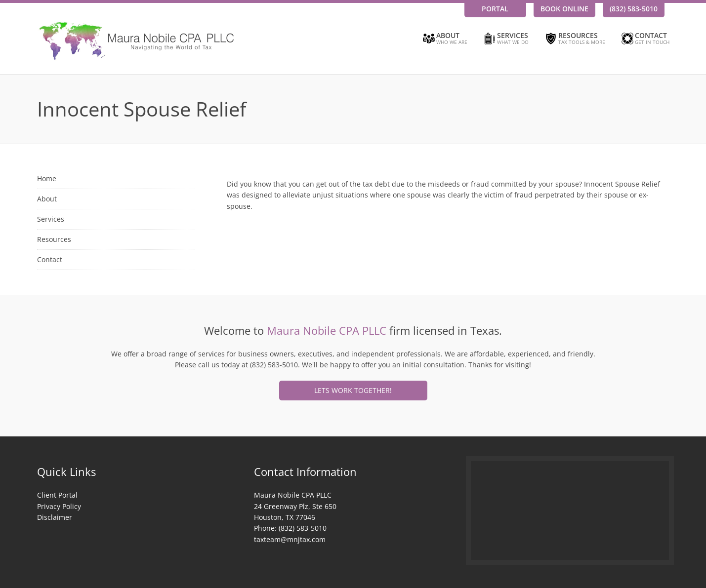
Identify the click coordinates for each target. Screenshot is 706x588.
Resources (574, 39)
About (444, 39)
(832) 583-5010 (634, 9)
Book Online (564, 9)
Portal (495, 9)
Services (505, 39)
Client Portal (57, 495)
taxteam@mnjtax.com (290, 539)
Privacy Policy (59, 506)
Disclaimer (55, 517)
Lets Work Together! (353, 390)
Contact (645, 39)
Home (47, 178)
